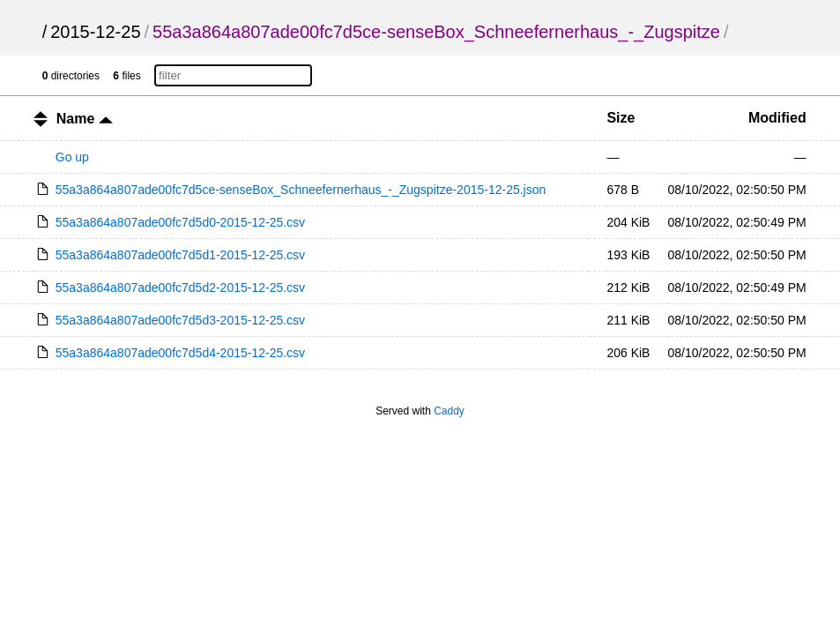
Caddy (449, 411)
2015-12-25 (95, 32)
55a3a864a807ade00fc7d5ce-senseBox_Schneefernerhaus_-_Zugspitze (436, 32)
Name (85, 119)
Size (621, 118)
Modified (777, 118)
